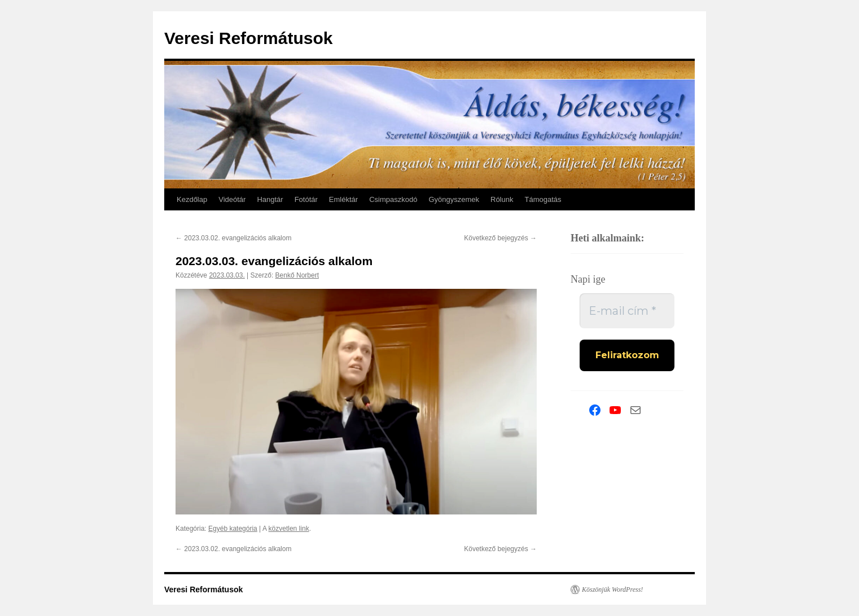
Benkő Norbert (297, 275)
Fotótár (306, 199)
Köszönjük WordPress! (612, 589)
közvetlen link (289, 529)
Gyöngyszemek (454, 199)
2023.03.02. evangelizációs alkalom (233, 238)
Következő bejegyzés (500, 238)
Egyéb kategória (233, 529)
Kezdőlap (192, 199)
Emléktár (343, 199)
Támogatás (543, 199)
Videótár (232, 199)
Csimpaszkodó (393, 199)
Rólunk (502, 199)
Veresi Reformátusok (248, 38)
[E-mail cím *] (627, 311)
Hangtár (270, 199)
